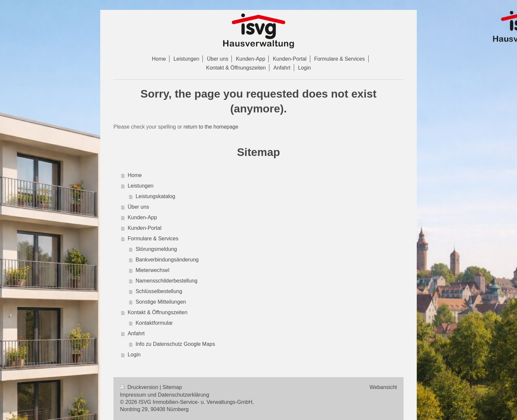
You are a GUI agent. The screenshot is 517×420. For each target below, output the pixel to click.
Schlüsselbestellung (159, 291)
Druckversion (140, 387)
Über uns (138, 207)
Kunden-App (142, 217)
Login (134, 355)
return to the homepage (211, 127)
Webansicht (383, 387)
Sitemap (172, 387)
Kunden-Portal (144, 228)
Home (135, 175)
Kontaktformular (154, 323)
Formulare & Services (153, 239)
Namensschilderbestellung (167, 281)
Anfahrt (136, 333)
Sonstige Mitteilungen (161, 302)
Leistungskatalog (155, 196)
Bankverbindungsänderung (167, 260)
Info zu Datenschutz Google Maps (175, 344)
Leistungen (140, 186)
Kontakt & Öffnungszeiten (157, 312)
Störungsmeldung (156, 249)
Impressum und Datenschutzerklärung (165, 395)
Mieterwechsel (152, 270)
